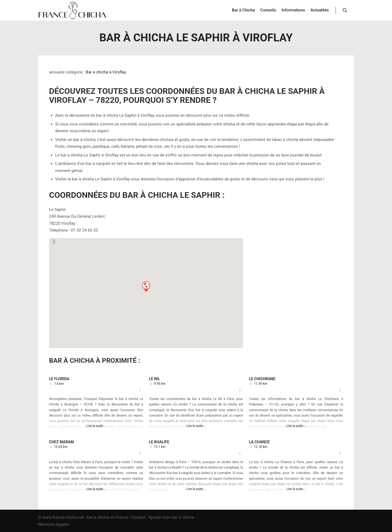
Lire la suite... (96, 426)
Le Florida (59, 379)
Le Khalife (159, 442)
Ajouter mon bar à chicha (171, 517)
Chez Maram (61, 442)
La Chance (259, 442)
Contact (138, 517)
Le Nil (154, 379)
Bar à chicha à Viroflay (106, 72)
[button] (146, 286)
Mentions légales (54, 524)
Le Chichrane (262, 379)
